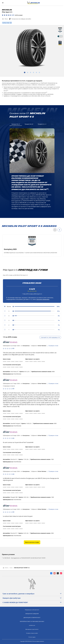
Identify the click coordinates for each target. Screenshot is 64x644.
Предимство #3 (42, 124)
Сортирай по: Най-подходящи (50, 337)
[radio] (32, 306)
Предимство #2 (29, 124)
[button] (12, 15)
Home (5, 568)
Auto (11, 568)
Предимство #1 (16, 124)
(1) (7, 90)
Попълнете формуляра (43, 299)
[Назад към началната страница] (33, 3)
